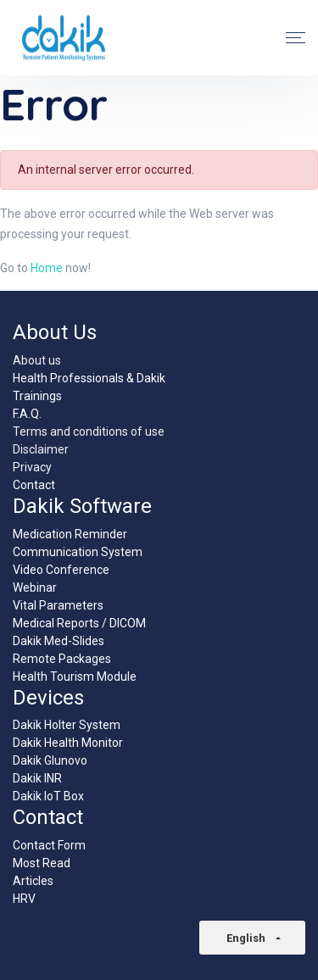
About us (37, 360)
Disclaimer (41, 449)
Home (47, 268)
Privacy (32, 467)
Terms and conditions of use (89, 432)
